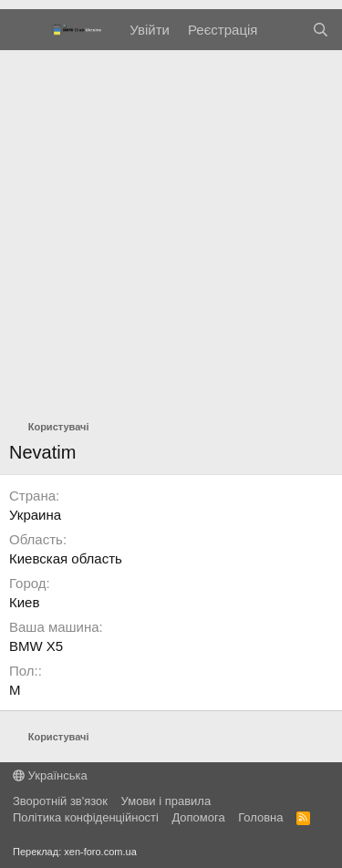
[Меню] (25, 30)
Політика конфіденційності (86, 817)
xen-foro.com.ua (100, 852)
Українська (50, 775)
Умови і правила (166, 801)
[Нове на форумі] (284, 30)
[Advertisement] (171, 230)
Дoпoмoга (198, 817)
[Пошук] (321, 30)
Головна (260, 817)
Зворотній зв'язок (60, 801)
